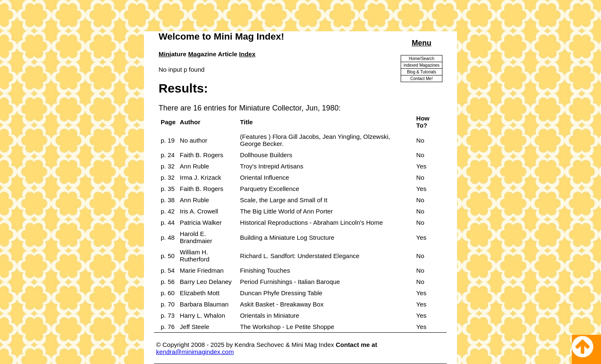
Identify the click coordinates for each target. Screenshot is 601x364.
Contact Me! (422, 79)
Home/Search (421, 59)
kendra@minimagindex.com (195, 352)
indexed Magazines (422, 65)
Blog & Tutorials (422, 72)
